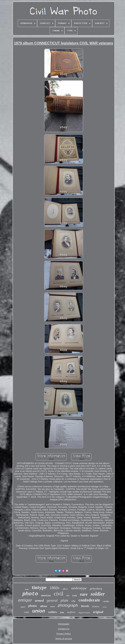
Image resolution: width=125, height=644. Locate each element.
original (98, 612)
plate (65, 600)
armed (39, 600)
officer (65, 589)
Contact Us (63, 629)
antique (25, 600)
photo (30, 594)
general (52, 600)
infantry (96, 606)
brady (27, 589)
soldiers (53, 612)
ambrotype (79, 588)
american (46, 595)
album (44, 606)
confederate (89, 600)
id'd (68, 596)
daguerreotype (84, 612)
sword (52, 607)
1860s (55, 588)
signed (23, 607)
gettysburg (96, 589)
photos (33, 606)
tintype (39, 587)
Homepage (64, 624)
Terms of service (64, 639)
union (39, 611)
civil (58, 594)
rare (84, 594)
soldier (98, 594)
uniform (71, 612)
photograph (68, 605)
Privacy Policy (64, 634)
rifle (74, 601)
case (27, 612)
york (75, 595)
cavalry (106, 601)
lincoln (85, 606)
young (105, 607)
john (62, 612)
